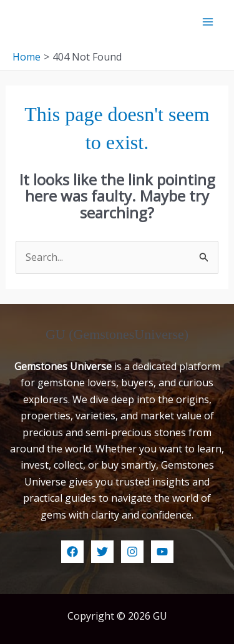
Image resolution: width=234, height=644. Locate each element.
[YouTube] (162, 552)
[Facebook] (72, 552)
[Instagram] (132, 552)
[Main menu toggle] (208, 22)
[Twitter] (102, 552)
